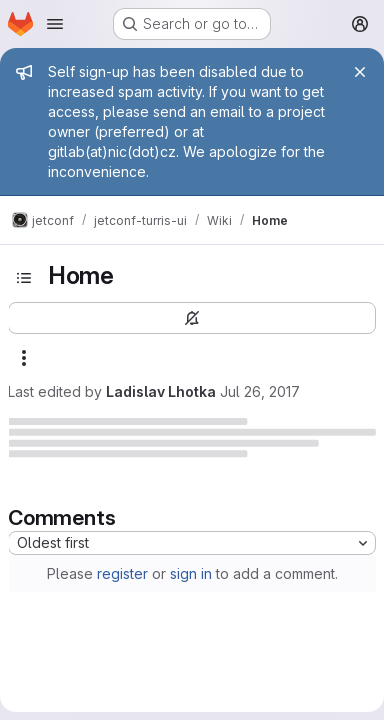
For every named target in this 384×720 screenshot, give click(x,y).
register (122, 573)
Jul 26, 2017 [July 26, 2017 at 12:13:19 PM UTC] (260, 391)
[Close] (360, 72)
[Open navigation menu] (55, 24)
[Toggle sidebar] (24, 278)
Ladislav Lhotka (161, 391)
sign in (191, 573)
